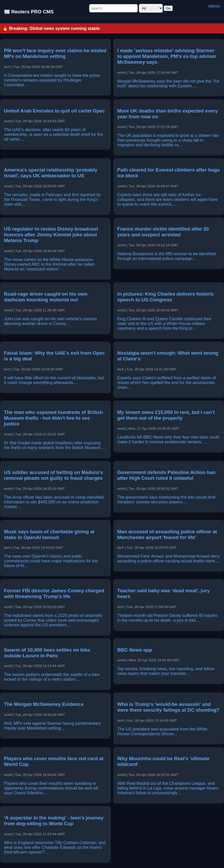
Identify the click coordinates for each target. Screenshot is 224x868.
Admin (214, 6)
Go (168, 8)
